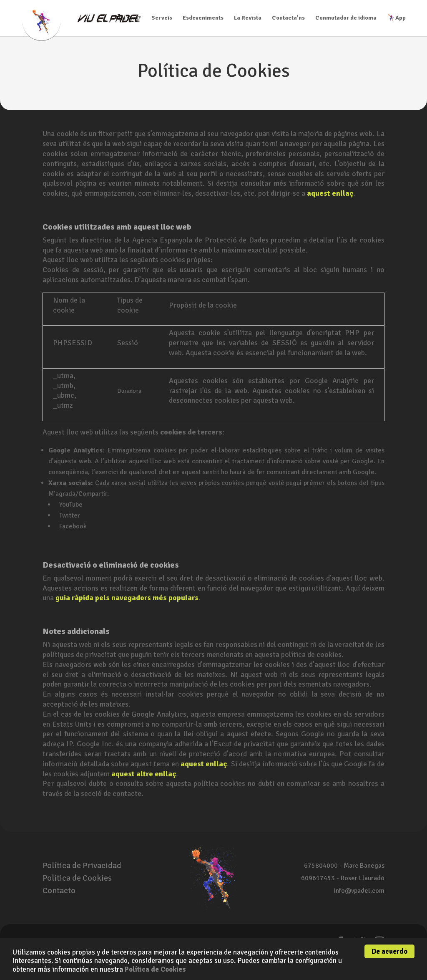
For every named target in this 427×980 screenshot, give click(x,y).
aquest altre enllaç (144, 774)
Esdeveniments (203, 18)
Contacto (59, 890)
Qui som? (129, 18)
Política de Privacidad (82, 865)
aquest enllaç (330, 193)
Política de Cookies (155, 969)
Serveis (162, 18)
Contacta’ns (288, 18)
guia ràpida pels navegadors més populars (127, 598)
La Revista (248, 18)
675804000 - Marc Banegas (344, 866)
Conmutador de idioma (346, 18)
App (396, 18)
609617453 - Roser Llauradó (343, 878)
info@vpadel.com (359, 891)
